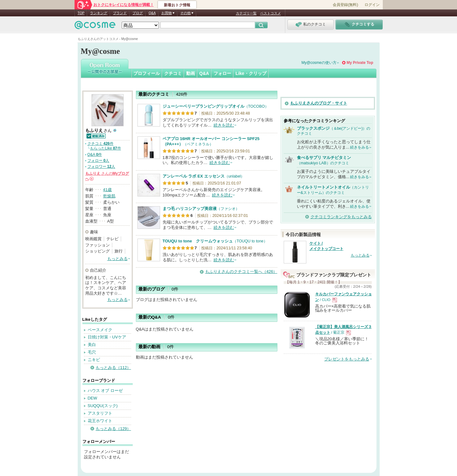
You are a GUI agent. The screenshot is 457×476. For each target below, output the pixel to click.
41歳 (107, 190)
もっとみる (117, 259)
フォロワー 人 (101, 167)
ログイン (372, 5)
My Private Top (360, 63)
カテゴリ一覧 (246, 13)
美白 (92, 345)
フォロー (222, 73)
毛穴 (92, 352)
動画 (191, 73)
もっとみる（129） (113, 429)
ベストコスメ (270, 13)
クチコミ (173, 73)
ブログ (138, 13)
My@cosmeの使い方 (319, 63)
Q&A (152, 13)
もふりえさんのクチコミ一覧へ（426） (241, 272)
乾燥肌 (109, 196)
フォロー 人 (98, 161)
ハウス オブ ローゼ (105, 391)
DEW (92, 398)
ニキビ (94, 360)
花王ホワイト (100, 421)
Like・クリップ (251, 73)
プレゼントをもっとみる (347, 359)
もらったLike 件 (106, 148)
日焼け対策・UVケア (107, 337)
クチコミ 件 (100, 144)
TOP (81, 13)
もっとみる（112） (113, 368)
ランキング (99, 13)
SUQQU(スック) (103, 406)
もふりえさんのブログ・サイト (319, 103)
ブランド (120, 13)
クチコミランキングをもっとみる (341, 217)
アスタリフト (100, 413)
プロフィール (147, 73)
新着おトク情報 (177, 5)
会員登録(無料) (345, 5)
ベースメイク (100, 330)
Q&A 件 (95, 155)
